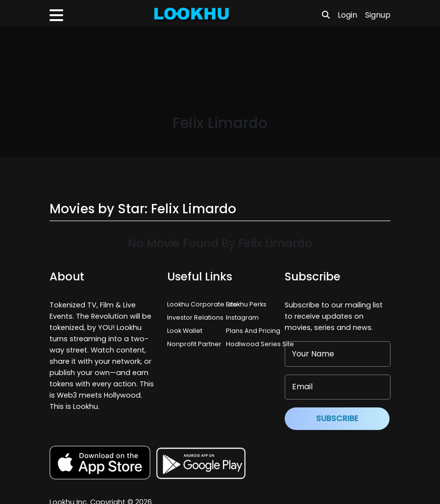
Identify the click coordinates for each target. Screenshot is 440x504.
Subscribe (337, 418)
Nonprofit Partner (194, 344)
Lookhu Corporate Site (204, 304)
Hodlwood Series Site (260, 344)
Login (347, 15)
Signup (378, 15)
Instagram (242, 317)
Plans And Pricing (253, 331)
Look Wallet (185, 331)
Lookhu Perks (246, 304)
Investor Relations (195, 317)
